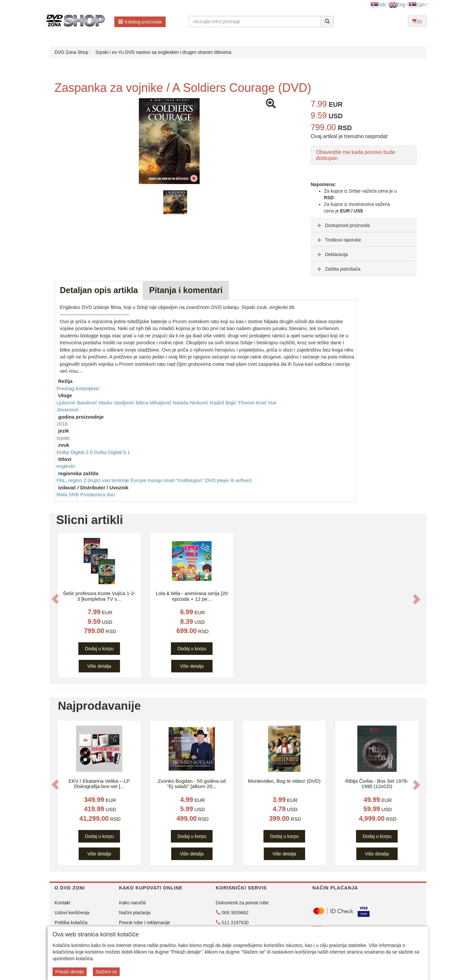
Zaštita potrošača (338, 269)
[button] (55, 599)
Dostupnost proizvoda (343, 225)
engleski (66, 466)
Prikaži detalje (70, 972)
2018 (62, 424)
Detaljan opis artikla (99, 290)
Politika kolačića (71, 923)
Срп (417, 5)
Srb (378, 5)
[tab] (364, 225)
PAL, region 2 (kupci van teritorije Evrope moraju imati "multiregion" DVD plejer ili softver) (154, 480)
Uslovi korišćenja (72, 913)
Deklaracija (332, 254)
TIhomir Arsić (253, 403)
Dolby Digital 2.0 (75, 452)
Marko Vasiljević (117, 403)
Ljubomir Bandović (78, 403)
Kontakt (62, 903)
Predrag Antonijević (78, 388)
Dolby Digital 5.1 (112, 452)
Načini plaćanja (135, 913)
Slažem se (106, 972)
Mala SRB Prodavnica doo (86, 494)
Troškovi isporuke (338, 240)
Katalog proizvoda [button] (140, 22)
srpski (63, 438)
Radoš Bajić (224, 403)
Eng (397, 5)
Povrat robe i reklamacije (144, 923)
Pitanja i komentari (186, 290)
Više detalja (99, 666)
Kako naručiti (132, 903)
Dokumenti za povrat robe (242, 903)
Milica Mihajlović (154, 403)
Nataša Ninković (192, 403)
